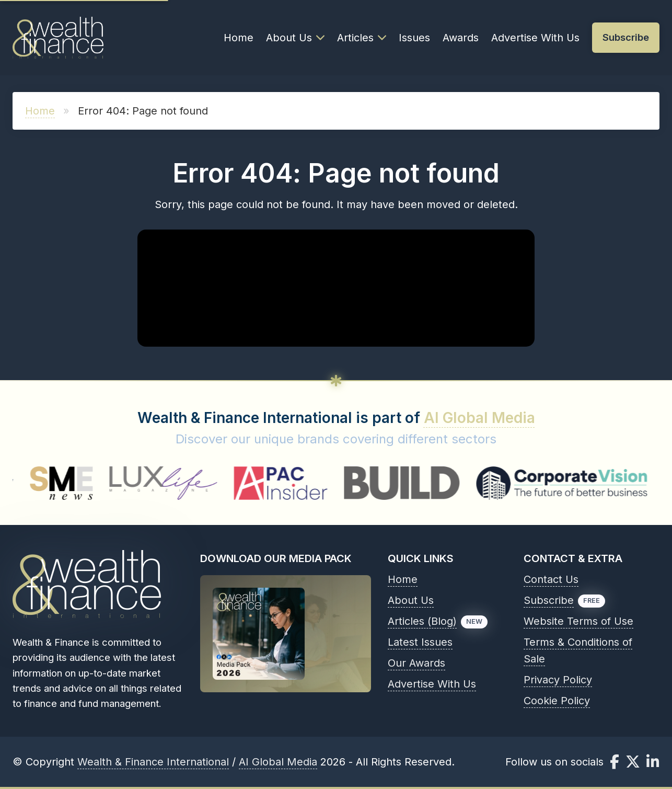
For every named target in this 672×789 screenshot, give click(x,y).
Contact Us (551, 579)
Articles (362, 38)
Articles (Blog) (422, 621)
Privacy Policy (558, 680)
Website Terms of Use (578, 621)
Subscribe (549, 600)
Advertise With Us (535, 38)
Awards (461, 38)
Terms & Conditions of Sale (578, 650)
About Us (295, 38)
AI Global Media (479, 418)
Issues (414, 38)
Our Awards (416, 663)
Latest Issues (420, 642)
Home (239, 38)
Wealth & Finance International (153, 762)
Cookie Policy (557, 701)
